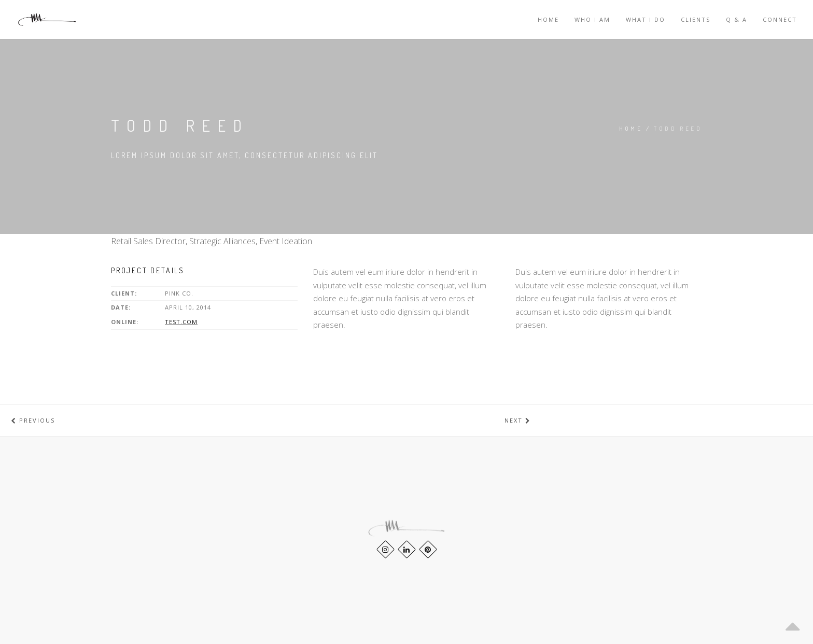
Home (548, 19)
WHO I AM (592, 19)
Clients (696, 19)
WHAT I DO (646, 19)
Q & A (737, 19)
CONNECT (780, 19)
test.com (181, 322)
